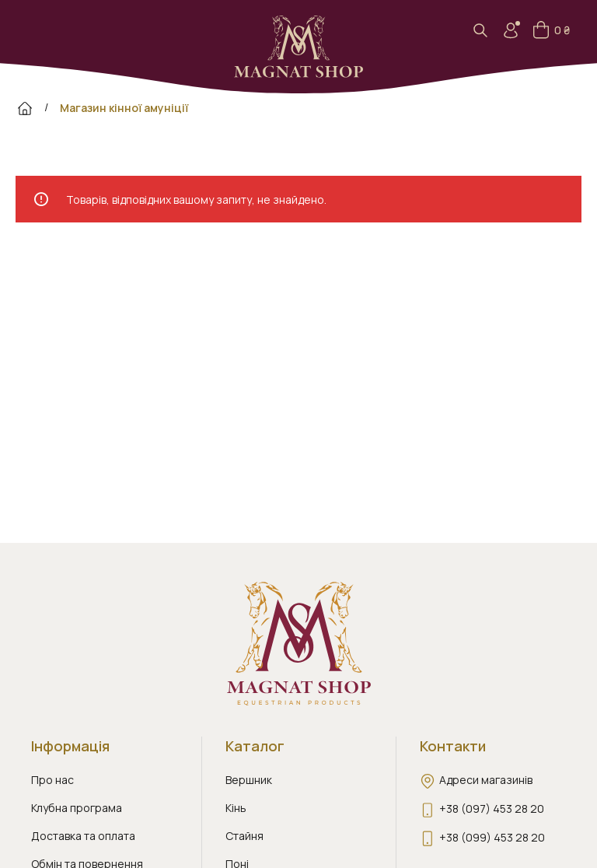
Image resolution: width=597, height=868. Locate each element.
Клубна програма (77, 808)
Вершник (249, 780)
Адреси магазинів (486, 780)
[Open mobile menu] (31, 30)
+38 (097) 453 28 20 (492, 808)
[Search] (485, 30)
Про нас (52, 780)
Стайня (244, 836)
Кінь (236, 808)
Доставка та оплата (83, 836)
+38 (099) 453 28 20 (492, 837)
